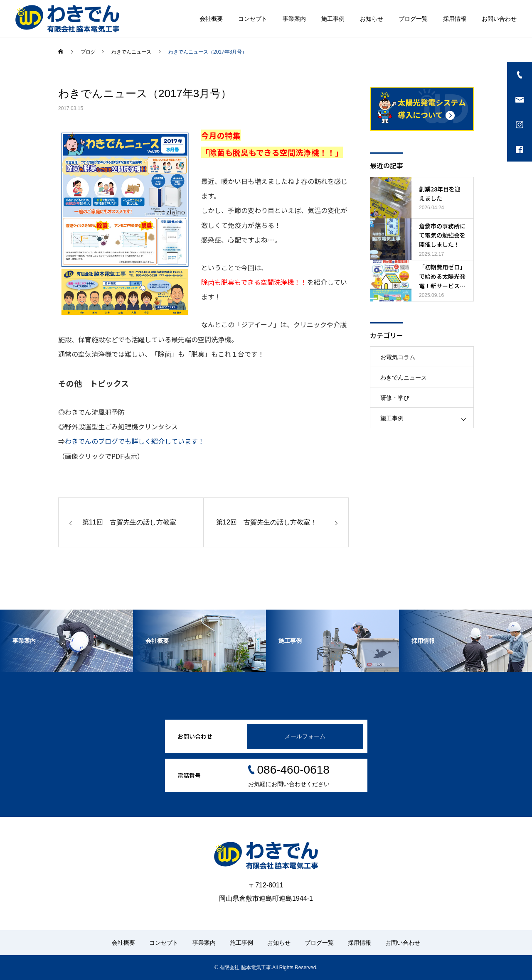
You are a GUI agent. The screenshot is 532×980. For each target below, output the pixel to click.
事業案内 (294, 19)
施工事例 (333, 19)
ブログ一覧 (413, 19)
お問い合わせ (499, 19)
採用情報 (455, 19)
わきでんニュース (404, 377)
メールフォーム (305, 736)
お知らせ (372, 19)
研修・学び (395, 398)
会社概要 (211, 19)
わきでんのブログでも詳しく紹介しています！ (135, 441)
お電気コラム (398, 357)
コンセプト (253, 19)
